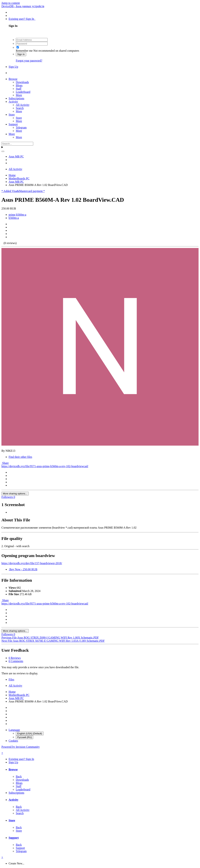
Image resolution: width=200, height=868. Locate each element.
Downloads (22, 82)
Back (19, 776)
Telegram (21, 128)
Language (14, 730)
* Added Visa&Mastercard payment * (23, 191)
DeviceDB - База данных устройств (23, 6)
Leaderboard (23, 92)
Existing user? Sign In (22, 19)
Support (13, 124)
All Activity (23, 105)
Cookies (13, 741)
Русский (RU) (25, 737)
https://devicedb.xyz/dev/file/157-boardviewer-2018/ (32, 563)
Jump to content (11, 3)
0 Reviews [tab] (15, 658)
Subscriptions (16, 98)
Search (20, 108)
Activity (13, 102)
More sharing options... (15, 494)
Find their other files (20, 457)
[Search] (17, 144)
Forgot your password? (29, 61)
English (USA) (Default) (30, 733)
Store (12, 115)
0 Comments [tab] (16, 661)
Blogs (19, 85)
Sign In (21, 54)
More (19, 95)
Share (5, 463)
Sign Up (13, 67)
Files (11, 679)
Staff (19, 89)
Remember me (24, 51)
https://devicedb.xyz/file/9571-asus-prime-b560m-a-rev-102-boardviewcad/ (45, 466)
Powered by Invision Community (21, 747)
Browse (13, 79)
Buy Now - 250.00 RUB (23, 569)
